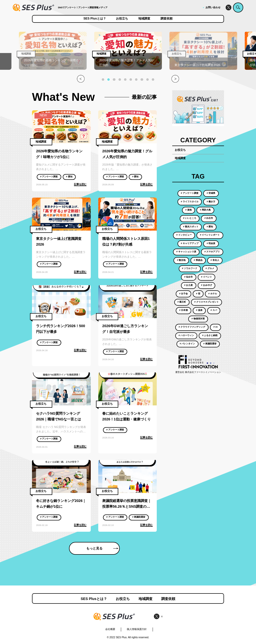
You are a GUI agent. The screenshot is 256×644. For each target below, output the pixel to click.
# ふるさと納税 (210, 335)
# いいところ (190, 218)
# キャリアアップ (190, 243)
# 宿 (198, 294)
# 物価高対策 (198, 319)
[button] (103, 80)
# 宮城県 (211, 193)
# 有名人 (215, 260)
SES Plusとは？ (95, 19)
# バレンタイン (187, 344)
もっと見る (102, 548)
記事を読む (80, 184)
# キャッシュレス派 (186, 252)
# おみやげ (206, 285)
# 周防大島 (205, 210)
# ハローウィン (186, 335)
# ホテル (213, 294)
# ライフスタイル (190, 202)
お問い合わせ (213, 7)
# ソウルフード (190, 268)
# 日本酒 (184, 310)
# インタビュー (184, 235)
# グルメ (210, 268)
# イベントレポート (210, 235)
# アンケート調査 (49, 177)
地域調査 (144, 19)
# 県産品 (198, 260)
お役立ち (122, 19)
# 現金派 (211, 243)
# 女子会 (184, 294)
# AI (216, 327)
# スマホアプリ (212, 252)
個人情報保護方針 (137, 629)
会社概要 (110, 629)
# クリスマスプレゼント (206, 302)
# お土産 (189, 285)
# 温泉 (199, 310)
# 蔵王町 (182, 302)
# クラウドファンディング (192, 327)
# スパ (214, 310)
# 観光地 (181, 260)
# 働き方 (211, 202)
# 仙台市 (189, 277)
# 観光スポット (191, 227)
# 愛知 (69, 177)
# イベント (206, 277)
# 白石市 (209, 218)
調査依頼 (166, 19)
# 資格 (188, 210)
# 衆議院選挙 (139, 517)
